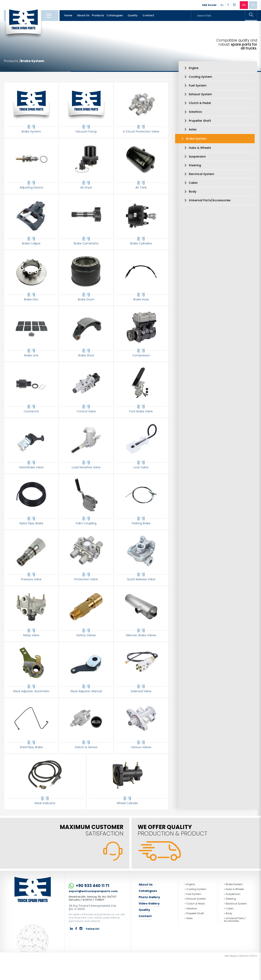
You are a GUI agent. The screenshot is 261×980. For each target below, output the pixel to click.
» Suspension (232, 894)
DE (253, 5)
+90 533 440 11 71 (89, 886)
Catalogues (115, 15)
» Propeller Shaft (194, 913)
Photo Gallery (149, 897)
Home (68, 15)
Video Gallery (149, 903)
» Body (228, 913)
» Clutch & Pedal (195, 904)
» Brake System (233, 884)
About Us (83, 15)
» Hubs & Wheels (234, 889)
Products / (12, 61)
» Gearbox (191, 909)
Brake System (32, 61)
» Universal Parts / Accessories (235, 920)
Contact (148, 15)
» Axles (189, 918)
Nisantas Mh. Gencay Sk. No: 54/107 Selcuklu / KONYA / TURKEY (93, 898)
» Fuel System (193, 894)
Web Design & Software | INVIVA (241, 956)
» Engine (190, 884)
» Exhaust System (195, 899)
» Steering (230, 899)
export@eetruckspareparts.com (93, 891)
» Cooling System (195, 889)
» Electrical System (235, 904)
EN (244, 5)
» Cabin (229, 909)
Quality (133, 15)
